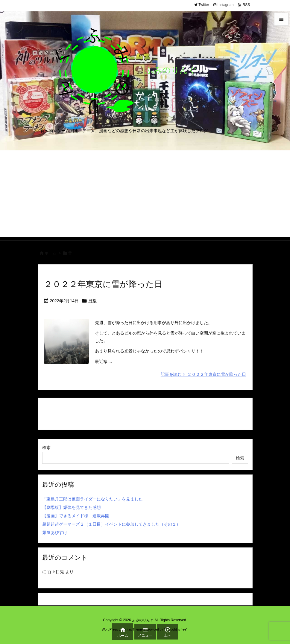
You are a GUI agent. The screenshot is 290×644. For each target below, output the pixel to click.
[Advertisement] (145, 195)
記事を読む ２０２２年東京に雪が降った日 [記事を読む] (204, 374)
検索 (46, 448)
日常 (92, 301)
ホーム (50, 253)
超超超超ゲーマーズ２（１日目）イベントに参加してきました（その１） (111, 524)
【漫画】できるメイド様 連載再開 (76, 516)
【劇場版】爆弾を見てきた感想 (72, 507)
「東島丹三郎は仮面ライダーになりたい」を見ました (92, 499)
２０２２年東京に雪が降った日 (103, 284)
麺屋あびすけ (55, 532)
